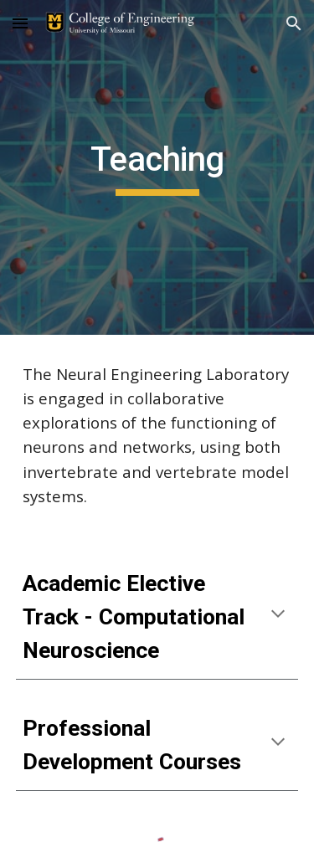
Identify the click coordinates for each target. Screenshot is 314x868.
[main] (157, 167)
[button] (20, 23)
